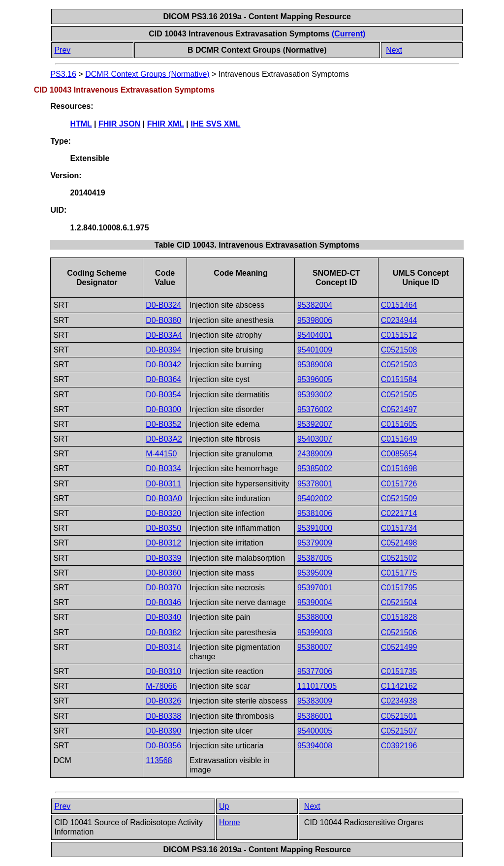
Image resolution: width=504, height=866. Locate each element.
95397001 (315, 588)
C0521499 (399, 647)
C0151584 (399, 379)
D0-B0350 (163, 528)
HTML (81, 124)
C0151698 (399, 468)
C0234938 (399, 701)
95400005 (315, 731)
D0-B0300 (163, 409)
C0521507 (399, 731)
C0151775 (399, 573)
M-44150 (161, 454)
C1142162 (399, 686)
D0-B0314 (163, 647)
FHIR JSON (119, 124)
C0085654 (399, 454)
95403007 (315, 439)
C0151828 (399, 617)
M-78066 (161, 686)
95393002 (315, 395)
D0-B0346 (163, 602)
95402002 (315, 498)
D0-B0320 (163, 513)
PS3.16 (63, 74)
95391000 (315, 528)
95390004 (315, 602)
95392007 (315, 424)
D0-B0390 (163, 731)
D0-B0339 (163, 558)
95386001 (315, 716)
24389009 (315, 454)
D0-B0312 (163, 543)
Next (394, 50)
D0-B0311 (163, 484)
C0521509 (399, 498)
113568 (159, 760)
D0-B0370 (163, 588)
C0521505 (399, 395)
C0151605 (399, 424)
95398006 (315, 320)
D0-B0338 (163, 716)
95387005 (315, 558)
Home (230, 822)
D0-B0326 (163, 701)
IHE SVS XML (215, 124)
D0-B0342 (163, 365)
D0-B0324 (163, 305)
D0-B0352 (163, 424)
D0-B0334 (163, 468)
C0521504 (399, 602)
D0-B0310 (163, 671)
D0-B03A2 (164, 439)
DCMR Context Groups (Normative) (147, 74)
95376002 (315, 409)
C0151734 (399, 528)
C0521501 (399, 716)
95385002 (315, 468)
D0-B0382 (163, 632)
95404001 (315, 335)
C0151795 (399, 588)
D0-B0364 (163, 379)
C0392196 (399, 746)
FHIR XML (166, 124)
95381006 (315, 513)
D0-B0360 (163, 573)
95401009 (315, 350)
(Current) (348, 34)
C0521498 (399, 543)
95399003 (315, 632)
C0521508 (399, 350)
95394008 (315, 746)
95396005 (315, 379)
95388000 (315, 617)
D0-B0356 (163, 746)
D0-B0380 (163, 320)
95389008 (315, 365)
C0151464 (399, 305)
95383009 (315, 701)
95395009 (315, 573)
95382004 (315, 305)
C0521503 (399, 365)
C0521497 (399, 409)
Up (224, 806)
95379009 (315, 543)
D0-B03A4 (164, 335)
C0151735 (399, 671)
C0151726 (399, 484)
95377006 (315, 671)
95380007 (315, 647)
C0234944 (399, 320)
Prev (62, 50)
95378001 (315, 484)
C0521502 (399, 558)
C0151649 (399, 439)
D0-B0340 (163, 617)
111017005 (317, 686)
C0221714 (399, 513)
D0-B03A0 (164, 498)
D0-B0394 (163, 350)
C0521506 (399, 632)
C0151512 (399, 335)
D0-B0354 (163, 395)
